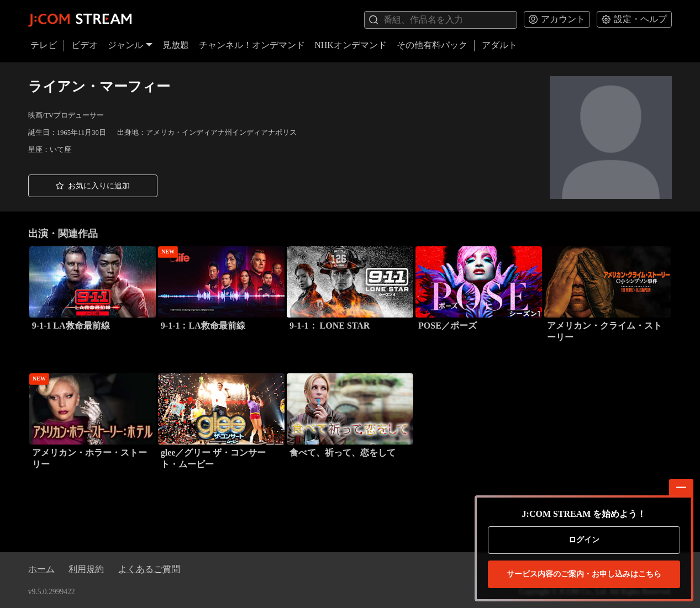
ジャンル (130, 45)
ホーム (41, 569)
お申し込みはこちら (584, 574)
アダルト (499, 45)
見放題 (176, 45)
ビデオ (85, 45)
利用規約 (86, 569)
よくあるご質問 (149, 569)
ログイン (584, 540)
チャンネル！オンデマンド (252, 45)
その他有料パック (432, 45)
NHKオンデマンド (351, 45)
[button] (93, 186)
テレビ (44, 45)
